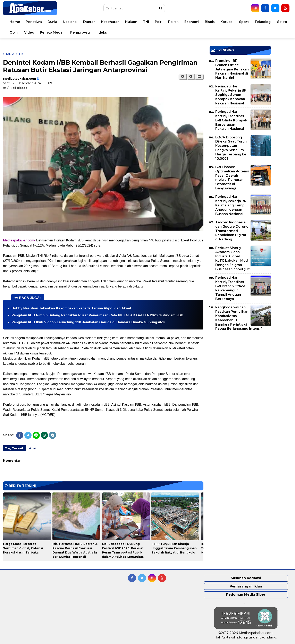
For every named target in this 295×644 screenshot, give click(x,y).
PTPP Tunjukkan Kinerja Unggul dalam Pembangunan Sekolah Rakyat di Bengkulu (174, 548)
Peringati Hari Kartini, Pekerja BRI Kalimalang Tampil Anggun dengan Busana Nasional (231, 205)
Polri (159, 22)
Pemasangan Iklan (246, 586)
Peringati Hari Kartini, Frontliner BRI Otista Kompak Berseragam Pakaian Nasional (231, 120)
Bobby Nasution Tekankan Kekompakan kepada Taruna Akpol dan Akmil (71, 308)
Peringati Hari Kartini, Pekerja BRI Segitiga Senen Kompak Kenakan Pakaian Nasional (231, 95)
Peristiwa (34, 22)
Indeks (101, 32)
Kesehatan (110, 22)
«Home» (9, 54)
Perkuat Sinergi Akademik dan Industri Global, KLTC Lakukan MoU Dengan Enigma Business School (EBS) (234, 259)
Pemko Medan (52, 32)
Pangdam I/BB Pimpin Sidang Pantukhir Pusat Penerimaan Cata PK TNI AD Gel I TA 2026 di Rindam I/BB (97, 315)
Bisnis (210, 22)
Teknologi (263, 22)
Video (29, 32)
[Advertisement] (240, 365)
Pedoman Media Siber (246, 595)
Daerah (89, 22)
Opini (14, 32)
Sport (244, 22)
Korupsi (227, 22)
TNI (146, 22)
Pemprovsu (80, 32)
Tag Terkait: (15, 448)
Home (15, 22)
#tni (32, 448)
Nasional (70, 22)
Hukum (131, 22)
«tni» (20, 54)
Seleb (282, 22)
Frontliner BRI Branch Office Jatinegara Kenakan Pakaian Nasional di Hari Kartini (232, 69)
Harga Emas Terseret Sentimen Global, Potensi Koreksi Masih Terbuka (23, 548)
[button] (199, 77)
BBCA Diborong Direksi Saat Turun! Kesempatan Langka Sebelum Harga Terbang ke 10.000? (231, 148)
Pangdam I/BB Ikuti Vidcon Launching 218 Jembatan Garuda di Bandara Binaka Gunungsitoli (88, 322)
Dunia (52, 22)
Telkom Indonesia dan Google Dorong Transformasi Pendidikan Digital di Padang (232, 231)
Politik (173, 22)
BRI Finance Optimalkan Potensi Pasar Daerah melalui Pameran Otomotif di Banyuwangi (232, 178)
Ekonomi (192, 22)
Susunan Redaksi (246, 578)
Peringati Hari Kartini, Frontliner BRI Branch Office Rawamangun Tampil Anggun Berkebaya (230, 288)
